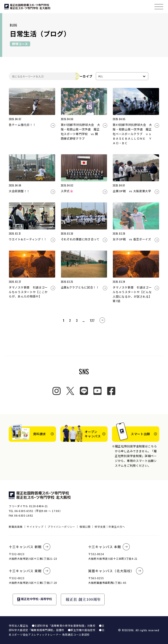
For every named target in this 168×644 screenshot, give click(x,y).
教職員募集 (16, 527)
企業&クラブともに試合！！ (80, 287)
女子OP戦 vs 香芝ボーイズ (132, 239)
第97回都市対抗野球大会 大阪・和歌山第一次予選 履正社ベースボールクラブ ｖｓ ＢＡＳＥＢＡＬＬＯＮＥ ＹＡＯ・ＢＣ (134, 134)
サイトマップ (35, 527)
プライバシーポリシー (61, 527)
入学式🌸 (67, 191)
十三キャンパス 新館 (30, 547)
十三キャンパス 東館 (30, 571)
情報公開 (85, 527)
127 (92, 320)
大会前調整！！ (19, 191)
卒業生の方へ (117, 527)
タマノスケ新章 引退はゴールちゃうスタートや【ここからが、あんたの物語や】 (28, 292)
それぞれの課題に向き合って (80, 239)
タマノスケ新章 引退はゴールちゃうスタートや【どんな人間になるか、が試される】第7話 (132, 294)
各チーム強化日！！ (22, 125)
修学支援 (100, 527)
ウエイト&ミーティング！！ (28, 239)
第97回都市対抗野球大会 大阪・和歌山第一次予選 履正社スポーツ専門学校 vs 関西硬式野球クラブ (80, 131)
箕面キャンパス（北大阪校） (116, 571)
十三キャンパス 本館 (109, 547)
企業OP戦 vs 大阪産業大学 (132, 191)
